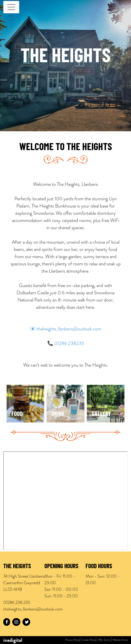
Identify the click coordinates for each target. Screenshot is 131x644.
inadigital (13, 640)
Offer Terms (104, 640)
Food (17, 414)
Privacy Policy (72, 640)
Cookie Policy (88, 640)
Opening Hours (61, 567)
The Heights (17, 567)
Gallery (101, 414)
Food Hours (99, 567)
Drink (58, 414)
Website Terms (120, 640)
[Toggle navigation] (11, 7)
